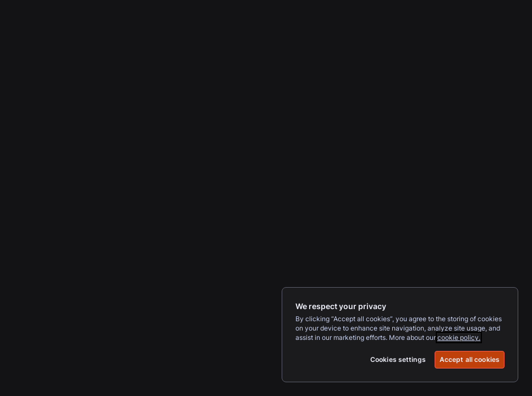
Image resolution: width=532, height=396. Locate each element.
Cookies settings (398, 359)
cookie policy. (459, 337)
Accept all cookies (470, 359)
